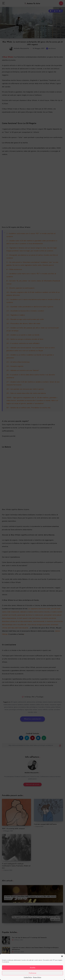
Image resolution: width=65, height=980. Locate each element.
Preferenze (32, 973)
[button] (62, 956)
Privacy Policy (37, 977)
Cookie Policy (28, 977)
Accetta (32, 968)
